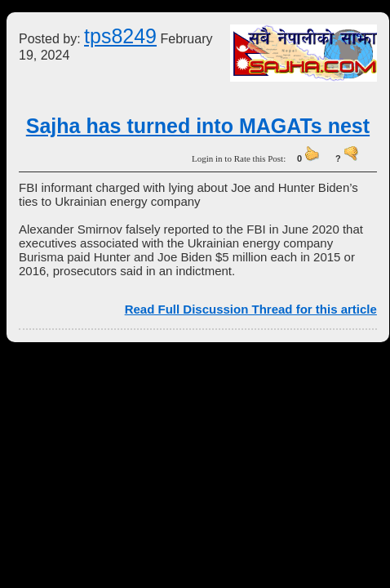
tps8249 (120, 36)
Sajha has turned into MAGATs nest (198, 126)
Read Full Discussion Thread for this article (251, 309)
